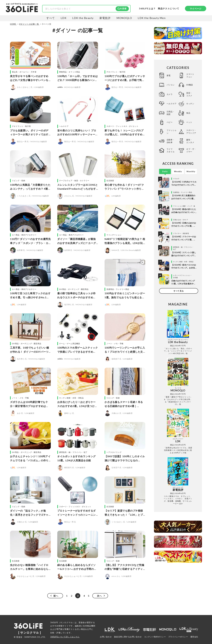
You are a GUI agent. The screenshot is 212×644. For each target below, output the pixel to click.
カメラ (170, 94)
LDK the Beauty (83, 18)
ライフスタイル (171, 150)
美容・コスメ (189, 94)
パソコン (171, 85)
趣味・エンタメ (190, 141)
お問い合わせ (106, 637)
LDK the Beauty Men (152, 18)
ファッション (172, 132)
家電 (169, 75)
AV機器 (190, 85)
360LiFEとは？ (147, 9)
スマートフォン (190, 75)
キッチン (190, 104)
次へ (99, 596)
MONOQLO (124, 18)
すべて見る (179, 291)
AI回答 (123, 9)
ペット (189, 122)
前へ (56, 596)
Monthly (191, 171)
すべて (51, 18)
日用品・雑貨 (171, 113)
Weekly (178, 171)
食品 (188, 113)
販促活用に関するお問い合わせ (128, 637)
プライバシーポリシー (178, 637)
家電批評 (105, 18)
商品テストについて (169, 9)
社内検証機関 (89, 626)
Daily (165, 171)
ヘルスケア (172, 104)
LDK (64, 18)
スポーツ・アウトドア (191, 132)
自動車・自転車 (171, 141)
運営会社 (194, 637)
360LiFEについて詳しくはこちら (65, 637)
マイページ (196, 9)
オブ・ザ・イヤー (191, 150)
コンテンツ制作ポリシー (155, 637)
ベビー (170, 122)
